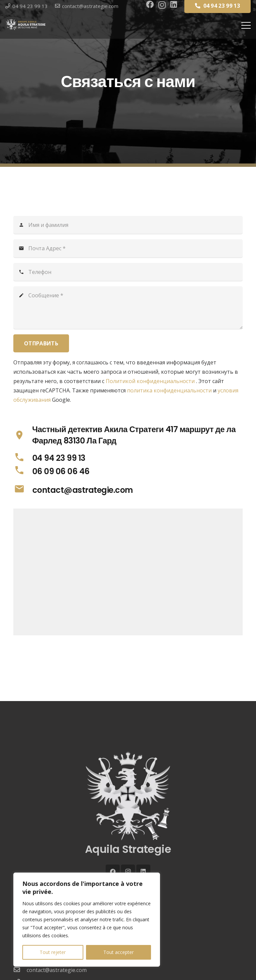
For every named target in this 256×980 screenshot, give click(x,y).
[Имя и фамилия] (128, 225)
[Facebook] (150, 5)
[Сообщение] (128, 308)
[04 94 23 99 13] (23, 458)
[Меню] (246, 25)
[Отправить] (41, 343)
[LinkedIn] (174, 5)
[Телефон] (128, 272)
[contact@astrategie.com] (23, 490)
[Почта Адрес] (128, 248)
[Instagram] (162, 5)
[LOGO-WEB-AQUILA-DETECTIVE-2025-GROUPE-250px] (25, 25)
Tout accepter (118, 952)
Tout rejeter (53, 952)
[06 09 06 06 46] (23, 471)
